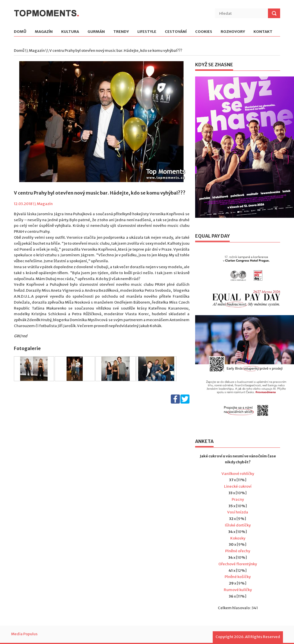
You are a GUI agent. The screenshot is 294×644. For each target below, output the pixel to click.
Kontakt (263, 32)
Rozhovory (233, 32)
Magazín (44, 32)
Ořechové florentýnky (238, 564)
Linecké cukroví (238, 486)
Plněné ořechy (238, 551)
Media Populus (24, 634)
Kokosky (238, 538)
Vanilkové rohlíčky (238, 474)
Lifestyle (147, 32)
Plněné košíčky (238, 577)
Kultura (70, 32)
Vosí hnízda (238, 512)
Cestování (176, 32)
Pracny (238, 499)
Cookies (204, 32)
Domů (20, 32)
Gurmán (96, 32)
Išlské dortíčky (238, 525)
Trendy (121, 32)
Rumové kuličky (238, 590)
